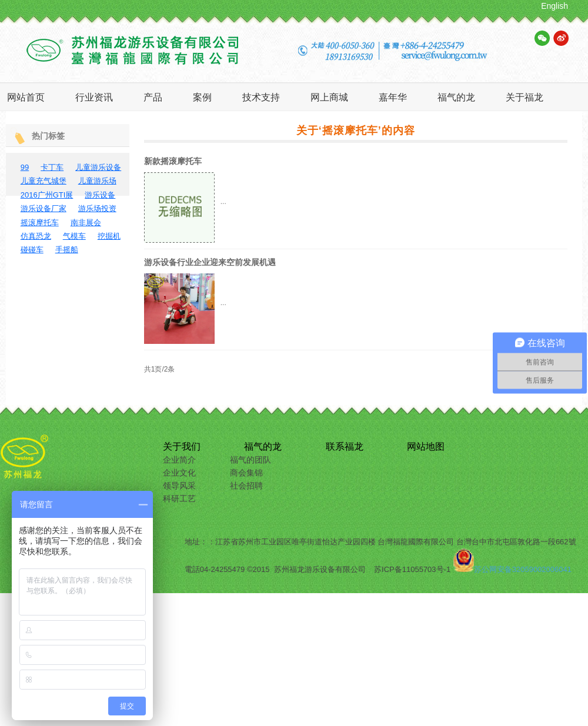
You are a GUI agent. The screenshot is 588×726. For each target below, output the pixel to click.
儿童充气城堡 (44, 181)
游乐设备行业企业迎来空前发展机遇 (210, 262)
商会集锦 (246, 473)
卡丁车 (52, 167)
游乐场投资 (97, 208)
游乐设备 (100, 195)
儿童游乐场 (97, 181)
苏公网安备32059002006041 (523, 569)
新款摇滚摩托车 (173, 161)
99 (25, 167)
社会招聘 (246, 486)
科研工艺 (179, 499)
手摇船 (67, 250)
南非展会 (86, 223)
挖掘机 (109, 236)
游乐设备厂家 (44, 208)
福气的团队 (250, 460)
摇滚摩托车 (40, 223)
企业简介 (179, 460)
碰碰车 (32, 250)
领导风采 (179, 486)
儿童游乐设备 (98, 167)
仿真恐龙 (36, 236)
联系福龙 (345, 446)
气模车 (74, 236)
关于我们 (182, 446)
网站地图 (426, 446)
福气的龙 (263, 446)
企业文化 (179, 473)
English (554, 6)
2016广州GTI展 (47, 195)
